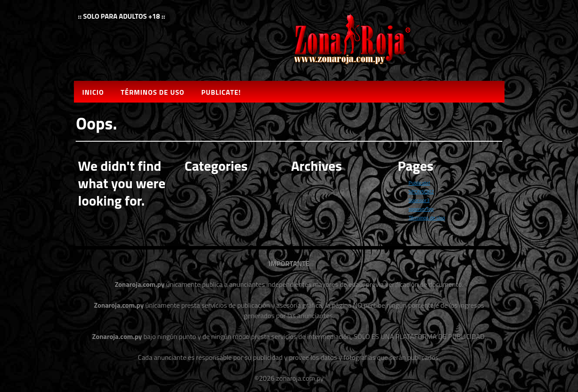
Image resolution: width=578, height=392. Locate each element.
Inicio (93, 92)
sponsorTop (421, 209)
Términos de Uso (153, 92)
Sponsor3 (419, 200)
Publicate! (221, 92)
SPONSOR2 (421, 191)
